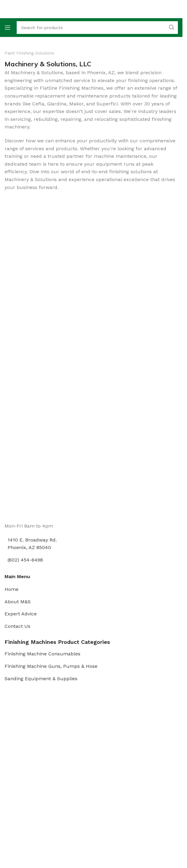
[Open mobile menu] (8, 28)
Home (12, 589)
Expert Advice (21, 614)
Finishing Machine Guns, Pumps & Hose (51, 666)
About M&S (18, 602)
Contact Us (17, 626)
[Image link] (27, 499)
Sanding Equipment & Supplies (41, 679)
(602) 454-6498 (25, 560)
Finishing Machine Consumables (42, 654)
